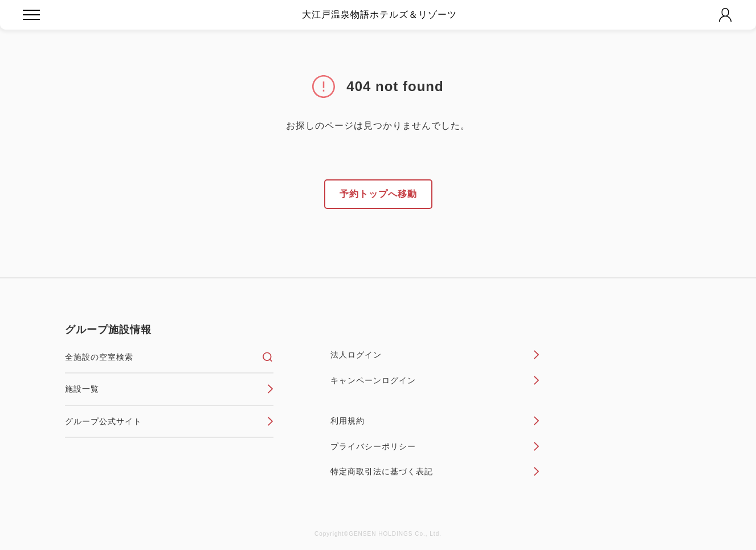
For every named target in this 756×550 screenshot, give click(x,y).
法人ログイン (435, 355)
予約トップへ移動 (378, 194)
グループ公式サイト (169, 421)
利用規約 (435, 421)
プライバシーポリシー (435, 446)
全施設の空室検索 (169, 357)
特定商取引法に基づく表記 (435, 471)
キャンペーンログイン (435, 380)
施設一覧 (169, 389)
